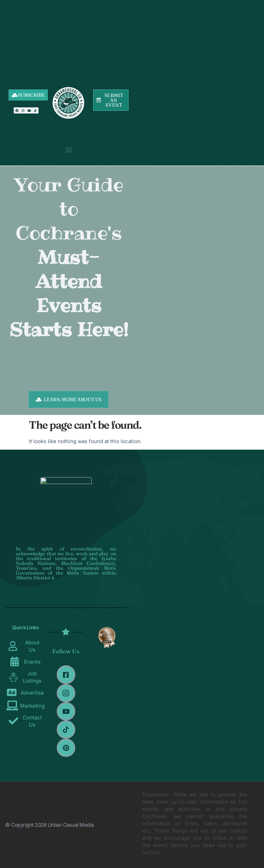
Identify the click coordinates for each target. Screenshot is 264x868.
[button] (69, 149)
